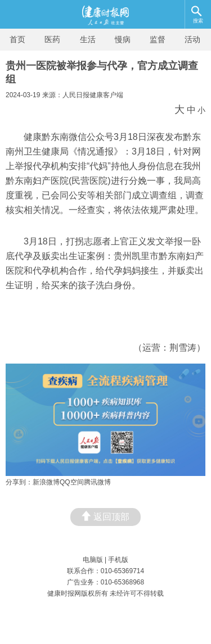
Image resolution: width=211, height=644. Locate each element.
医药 (52, 39)
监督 (158, 39)
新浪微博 (46, 482)
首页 (17, 39)
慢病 (123, 39)
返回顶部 (105, 516)
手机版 (118, 560)
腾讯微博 (97, 482)
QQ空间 (72, 482)
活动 (192, 39)
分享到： (19, 482)
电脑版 (93, 560)
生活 (88, 39)
